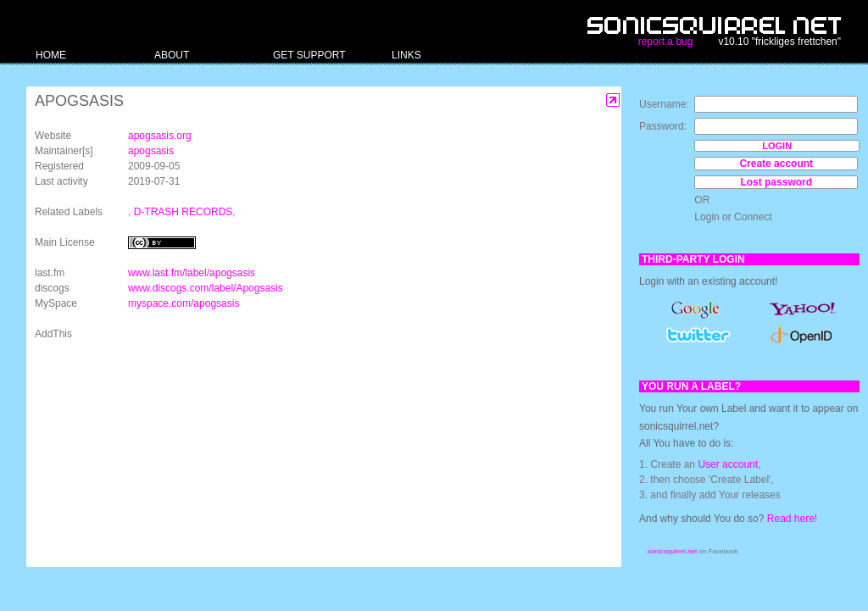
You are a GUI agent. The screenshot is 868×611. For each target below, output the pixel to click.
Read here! (792, 519)
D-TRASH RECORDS (184, 212)
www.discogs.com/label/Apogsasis (206, 288)
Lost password (776, 182)
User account (728, 464)
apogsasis (151, 151)
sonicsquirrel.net (672, 551)
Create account (776, 164)
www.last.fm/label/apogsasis (192, 273)
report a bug (666, 42)
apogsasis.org (160, 136)
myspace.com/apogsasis (184, 303)
